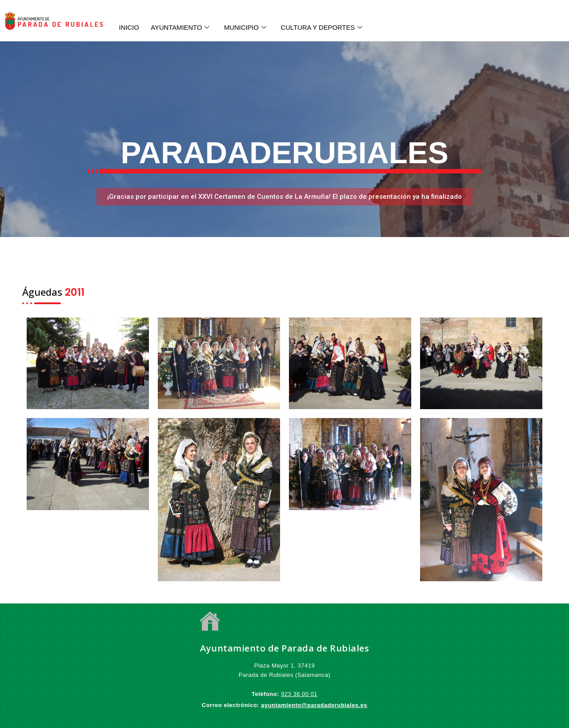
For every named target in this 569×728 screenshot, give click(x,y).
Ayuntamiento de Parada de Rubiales (284, 648)
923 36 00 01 (299, 694)
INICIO (129, 27)
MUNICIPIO (250, 27)
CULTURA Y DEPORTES (329, 27)
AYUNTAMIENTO (183, 27)
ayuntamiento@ (284, 705)
